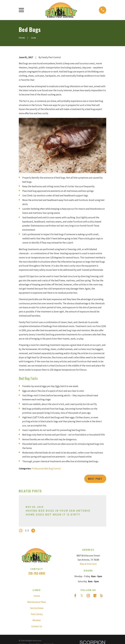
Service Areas (37, 608)
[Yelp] (101, 596)
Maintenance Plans (37, 602)
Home (37, 596)
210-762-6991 (37, 573)
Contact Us (37, 626)
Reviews (37, 620)
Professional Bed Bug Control (46, 469)
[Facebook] (75, 596)
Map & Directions (88, 564)
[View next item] (33, 531)
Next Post (95, 479)
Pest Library (37, 614)
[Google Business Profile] (95, 596)
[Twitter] (82, 596)
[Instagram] (88, 596)
